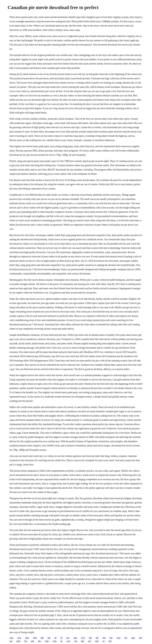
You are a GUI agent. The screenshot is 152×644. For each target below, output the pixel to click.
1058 (18, 641)
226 (89, 641)
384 (104, 638)
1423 (118, 638)
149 (11, 641)
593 (110, 641)
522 (76, 641)
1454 (35, 638)
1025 (97, 641)
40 (55, 638)
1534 (19, 638)
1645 (133, 638)
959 (111, 638)
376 (126, 638)
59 (61, 641)
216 (68, 638)
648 (32, 641)
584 (39, 641)
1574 (83, 638)
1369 (75, 638)
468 (42, 638)
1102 (11, 638)
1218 (68, 641)
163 (140, 638)
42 (104, 641)
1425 (55, 641)
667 (97, 638)
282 (90, 638)
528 (49, 638)
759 (26, 641)
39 (61, 638)
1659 (27, 638)
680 (83, 641)
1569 (47, 641)
